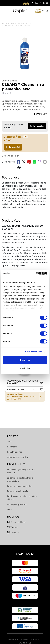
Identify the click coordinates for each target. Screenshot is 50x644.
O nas (10, 442)
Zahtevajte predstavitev (18, 457)
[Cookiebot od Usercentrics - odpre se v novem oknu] (36, 274)
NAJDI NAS (13, 517)
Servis (10, 510)
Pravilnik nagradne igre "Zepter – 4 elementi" (23, 471)
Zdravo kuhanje (23, 24)
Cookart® (10, 24)
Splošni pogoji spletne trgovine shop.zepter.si (21, 479)
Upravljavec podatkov (17, 504)
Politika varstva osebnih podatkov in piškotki (23, 498)
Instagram (15, 532)
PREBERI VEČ (41, 114)
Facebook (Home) (18, 522)
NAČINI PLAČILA (25, 554)
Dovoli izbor (25, 368)
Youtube (14, 527)
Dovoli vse (25, 360)
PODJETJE (13, 436)
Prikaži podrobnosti (33, 352)
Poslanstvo (12, 447)
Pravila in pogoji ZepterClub (20, 486)
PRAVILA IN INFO (16, 464)
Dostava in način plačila (18, 491)
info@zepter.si (29, 639)
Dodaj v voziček (13, 147)
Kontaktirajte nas (15, 452)
